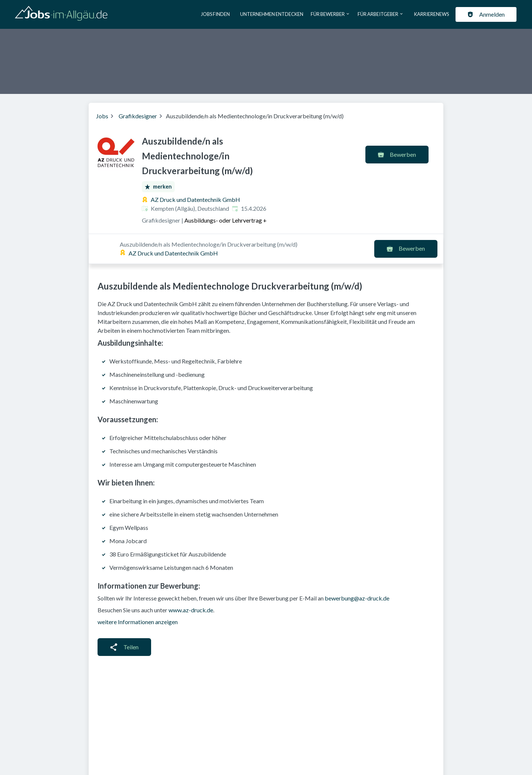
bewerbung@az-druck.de (357, 568)
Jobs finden (215, 14)
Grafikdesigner (138, 116)
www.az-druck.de (191, 580)
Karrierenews (432, 14)
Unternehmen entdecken (272, 14)
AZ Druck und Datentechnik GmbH (195, 199)
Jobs (102, 116)
